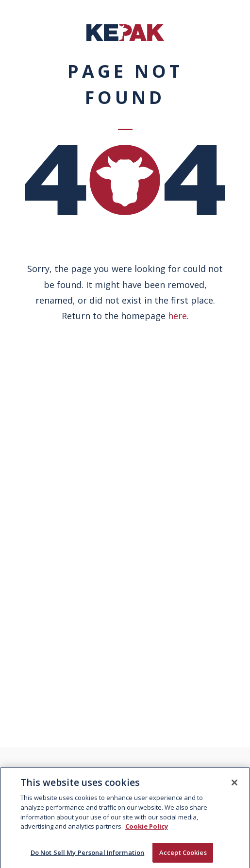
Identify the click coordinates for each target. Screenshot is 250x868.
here (177, 316)
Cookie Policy (147, 829)
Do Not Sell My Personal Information (88, 855)
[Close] (234, 785)
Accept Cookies (183, 855)
